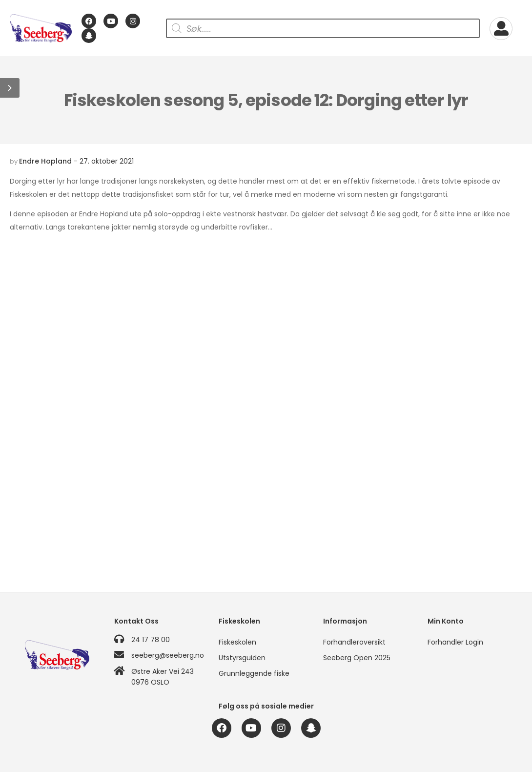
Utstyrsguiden (242, 658)
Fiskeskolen (237, 642)
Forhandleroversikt (354, 642)
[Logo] (41, 29)
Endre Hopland (45, 161)
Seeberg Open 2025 (357, 658)
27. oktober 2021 (107, 161)
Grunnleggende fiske (254, 673)
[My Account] (501, 29)
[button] (10, 88)
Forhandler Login (455, 642)
